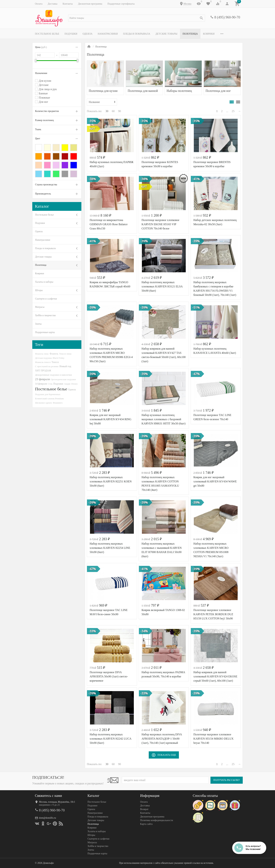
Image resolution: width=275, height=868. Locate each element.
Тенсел (55, 362)
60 (113, 111)
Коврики (209, 34)
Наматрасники (108, 34)
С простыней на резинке (47, 366)
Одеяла (88, 34)
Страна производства (46, 185)
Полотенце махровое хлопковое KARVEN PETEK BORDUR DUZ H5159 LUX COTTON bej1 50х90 (213, 614)
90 (120, 111)
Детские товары (166, 34)
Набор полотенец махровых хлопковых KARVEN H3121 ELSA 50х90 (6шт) (162, 286)
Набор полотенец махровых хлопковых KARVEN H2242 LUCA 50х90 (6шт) (110, 739)
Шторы (39, 290)
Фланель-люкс (42, 354)
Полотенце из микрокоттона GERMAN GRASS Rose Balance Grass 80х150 (109, 224)
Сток (50, 384)
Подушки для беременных (48, 394)
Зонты (38, 324)
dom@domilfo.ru (47, 818)
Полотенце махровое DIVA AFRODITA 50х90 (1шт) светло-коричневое (109, 676)
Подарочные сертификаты (121, 4)
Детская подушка (43, 358)
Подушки (71, 34)
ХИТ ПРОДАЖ (43, 371)
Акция (67, 384)
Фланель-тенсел (43, 362)
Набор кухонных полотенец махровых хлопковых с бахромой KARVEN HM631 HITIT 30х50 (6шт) (164, 419)
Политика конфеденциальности (157, 820)
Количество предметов (47, 111)
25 (233, 111)
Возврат (144, 809)
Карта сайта (146, 824)
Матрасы (40, 307)
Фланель (54, 354)
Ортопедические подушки (63, 379)
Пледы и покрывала (137, 34)
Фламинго (58, 403)
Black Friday (58, 358)
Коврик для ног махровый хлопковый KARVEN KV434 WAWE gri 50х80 (215, 481)
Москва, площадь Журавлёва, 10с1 (57, 802)
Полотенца (190, 34)
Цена (41, 47)
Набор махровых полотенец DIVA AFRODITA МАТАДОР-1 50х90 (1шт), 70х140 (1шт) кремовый (162, 739)
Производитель (43, 194)
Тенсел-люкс (65, 354)
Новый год (65, 366)
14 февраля (41, 384)
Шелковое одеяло (43, 403)
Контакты (68, 4)
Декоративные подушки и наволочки (53, 375)
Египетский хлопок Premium (49, 399)
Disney (74, 384)
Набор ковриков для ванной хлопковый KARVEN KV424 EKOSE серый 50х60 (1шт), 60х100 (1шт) (215, 676)
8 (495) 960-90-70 (227, 17)
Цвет (38, 139)
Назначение (41, 73)
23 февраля (42, 379)
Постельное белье (47, 34)
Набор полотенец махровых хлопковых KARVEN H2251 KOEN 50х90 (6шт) (111, 481)
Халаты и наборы (44, 282)
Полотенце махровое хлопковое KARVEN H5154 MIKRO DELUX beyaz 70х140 (213, 739)
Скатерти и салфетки (46, 299)
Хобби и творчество (45, 315)
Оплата (39, 4)
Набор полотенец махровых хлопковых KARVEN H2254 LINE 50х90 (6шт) (110, 548)
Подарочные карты (45, 332)
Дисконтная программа (90, 4)
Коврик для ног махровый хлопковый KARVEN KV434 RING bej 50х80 (110, 419)
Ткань (38, 129)
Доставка (53, 4)
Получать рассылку (227, 780)
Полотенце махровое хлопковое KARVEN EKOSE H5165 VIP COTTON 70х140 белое (160, 224)
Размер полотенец (44, 120)
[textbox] (137, 18)
